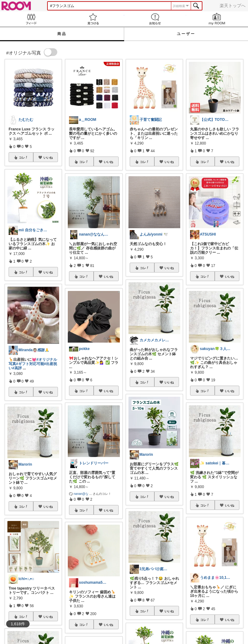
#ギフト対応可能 (30, 364)
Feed (31, 19)
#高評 (17, 368)
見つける (93, 19)
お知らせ (155, 19)
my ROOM (217, 19)
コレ (23, 157)
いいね (48, 157)
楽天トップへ (233, 6)
